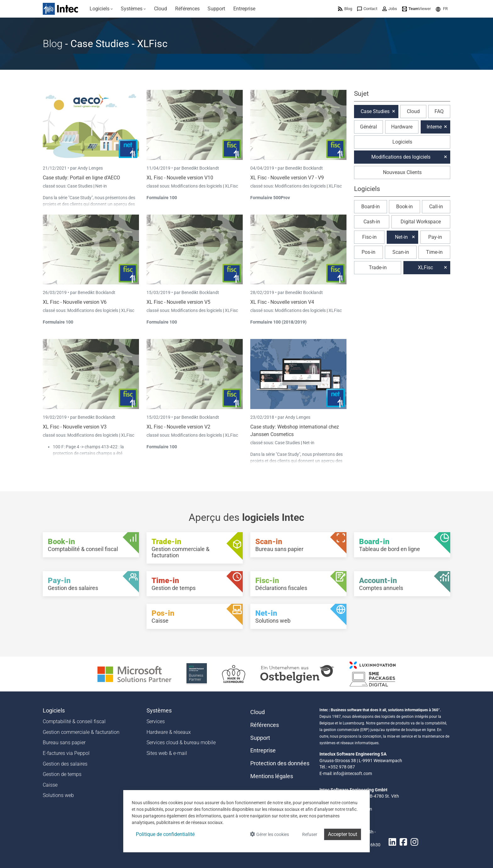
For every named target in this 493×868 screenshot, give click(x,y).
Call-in (436, 207)
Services (156, 721)
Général (368, 127)
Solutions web (58, 795)
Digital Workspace (421, 222)
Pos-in (368, 252)
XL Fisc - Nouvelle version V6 (75, 302)
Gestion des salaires (65, 764)
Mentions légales (272, 776)
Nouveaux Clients (402, 172)
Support (260, 738)
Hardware (402, 127)
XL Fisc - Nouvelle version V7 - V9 (287, 178)
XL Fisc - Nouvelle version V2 (178, 427)
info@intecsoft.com (353, 773)
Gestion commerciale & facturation (81, 732)
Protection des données (280, 763)
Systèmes (159, 711)
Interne (434, 127)
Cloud (413, 111)
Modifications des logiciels (197, 186)
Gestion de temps (62, 774)
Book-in (404, 207)
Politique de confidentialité (165, 834)
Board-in (371, 207)
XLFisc (231, 186)
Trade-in (378, 267)
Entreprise (263, 751)
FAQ (439, 111)
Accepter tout (343, 834)
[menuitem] (101, 9)
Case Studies (80, 186)
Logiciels (402, 142)
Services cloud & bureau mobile (181, 742)
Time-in (434, 252)
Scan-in (401, 252)
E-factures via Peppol (66, 753)
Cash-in (372, 222)
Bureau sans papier (64, 742)
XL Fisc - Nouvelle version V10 (180, 178)
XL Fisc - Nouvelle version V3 (75, 427)
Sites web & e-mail (167, 753)
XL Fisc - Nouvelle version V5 (178, 302)
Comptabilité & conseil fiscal (74, 721)
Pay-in (435, 237)
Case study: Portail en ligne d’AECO (81, 178)
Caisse (50, 785)
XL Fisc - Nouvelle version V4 (282, 302)
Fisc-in (369, 237)
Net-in (101, 186)
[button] (442, 9)
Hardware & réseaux (169, 732)
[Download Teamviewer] (416, 9)
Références (265, 725)
